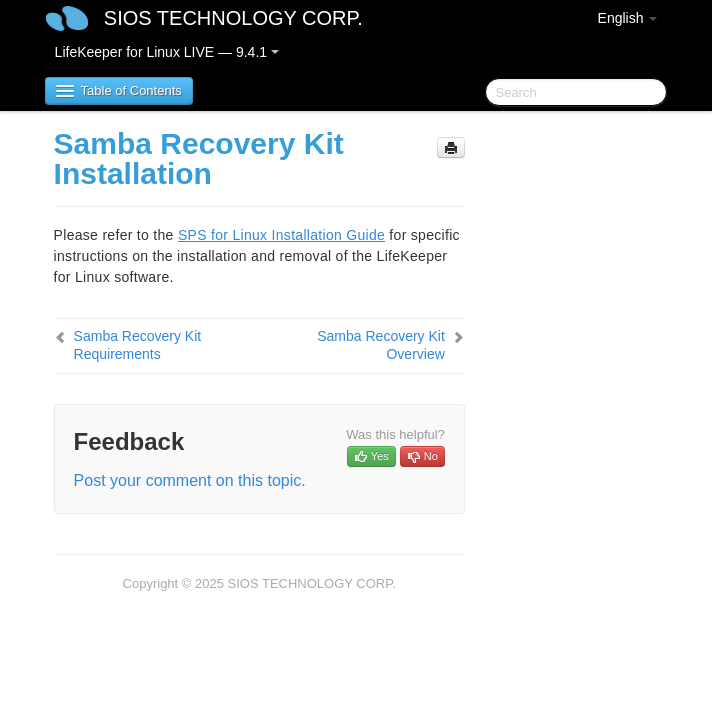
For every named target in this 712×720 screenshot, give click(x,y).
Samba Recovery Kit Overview (381, 345)
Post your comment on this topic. (190, 480)
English (628, 18)
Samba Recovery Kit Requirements (138, 345)
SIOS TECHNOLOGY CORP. (233, 18)
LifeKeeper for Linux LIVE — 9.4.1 (167, 52)
